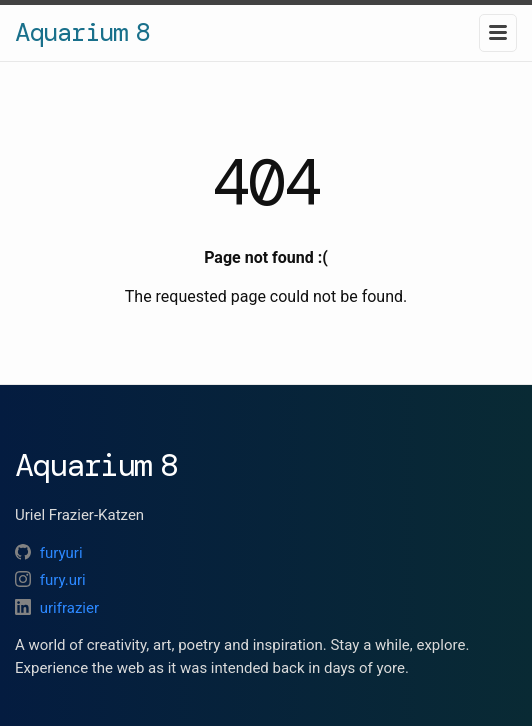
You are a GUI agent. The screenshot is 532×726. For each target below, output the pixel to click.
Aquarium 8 (82, 32)
